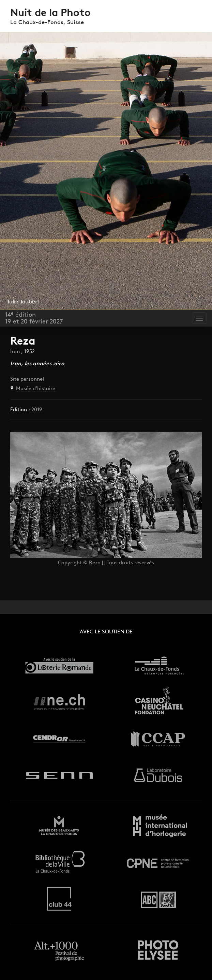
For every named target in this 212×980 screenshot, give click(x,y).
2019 (36, 410)
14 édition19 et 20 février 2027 (34, 318)
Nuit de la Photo (50, 13)
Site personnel (27, 379)
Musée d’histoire (36, 389)
